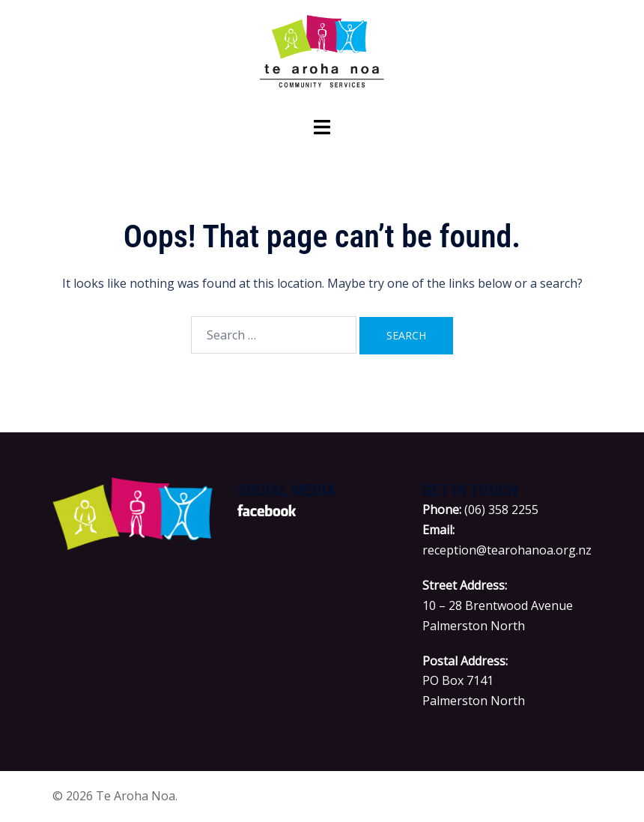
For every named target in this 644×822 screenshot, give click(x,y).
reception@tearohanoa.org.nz (507, 550)
